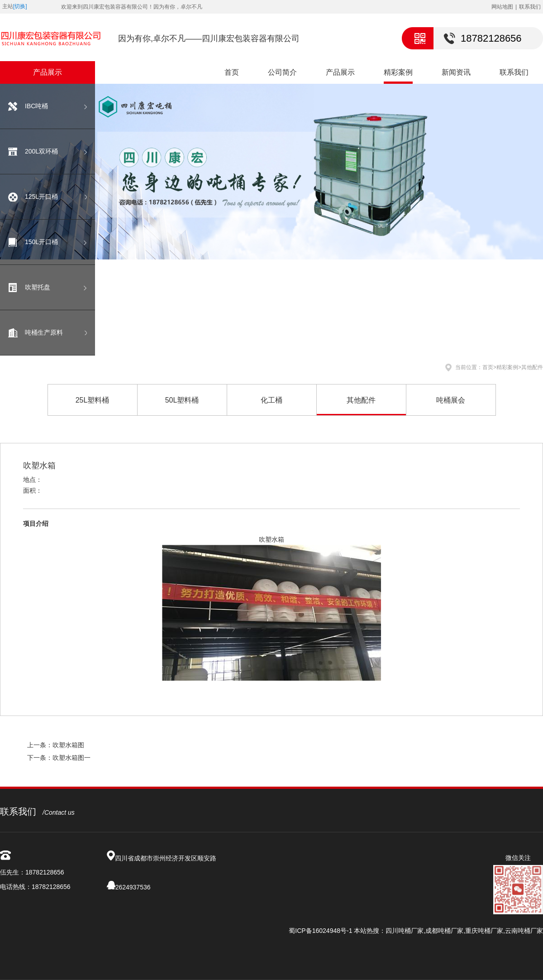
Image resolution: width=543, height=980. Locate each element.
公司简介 (282, 72)
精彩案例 (398, 72)
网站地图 (502, 7)
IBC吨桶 (36, 106)
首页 (232, 72)
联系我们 (530, 7)
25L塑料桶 (93, 400)
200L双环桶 (41, 151)
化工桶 (271, 400)
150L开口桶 (41, 242)
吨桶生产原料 (44, 332)
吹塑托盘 (38, 287)
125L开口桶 (41, 197)
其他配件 (532, 367)
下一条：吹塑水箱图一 (59, 758)
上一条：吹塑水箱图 (56, 745)
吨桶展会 (451, 400)
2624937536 (133, 887)
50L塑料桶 (182, 400)
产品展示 (340, 72)
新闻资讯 (456, 72)
